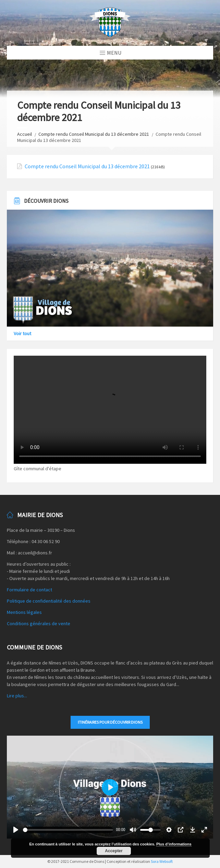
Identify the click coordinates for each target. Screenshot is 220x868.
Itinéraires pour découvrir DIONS (110, 722)
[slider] (68, 830)
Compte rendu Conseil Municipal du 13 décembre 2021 (94, 134)
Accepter (114, 851)
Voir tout (22, 333)
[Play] (16, 830)
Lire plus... (17, 696)
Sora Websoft (162, 861)
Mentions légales (24, 612)
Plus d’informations (174, 844)
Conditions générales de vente (39, 623)
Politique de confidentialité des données (49, 601)
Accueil (25, 134)
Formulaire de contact (29, 590)
